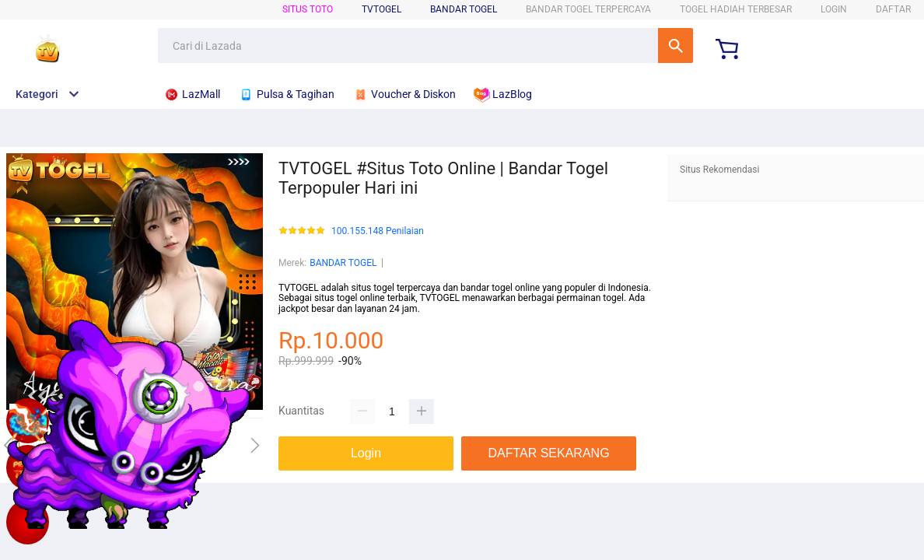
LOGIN (834, 9)
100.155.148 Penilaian (378, 231)
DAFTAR (893, 9)
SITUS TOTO (308, 9)
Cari (675, 45)
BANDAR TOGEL (464, 9)
